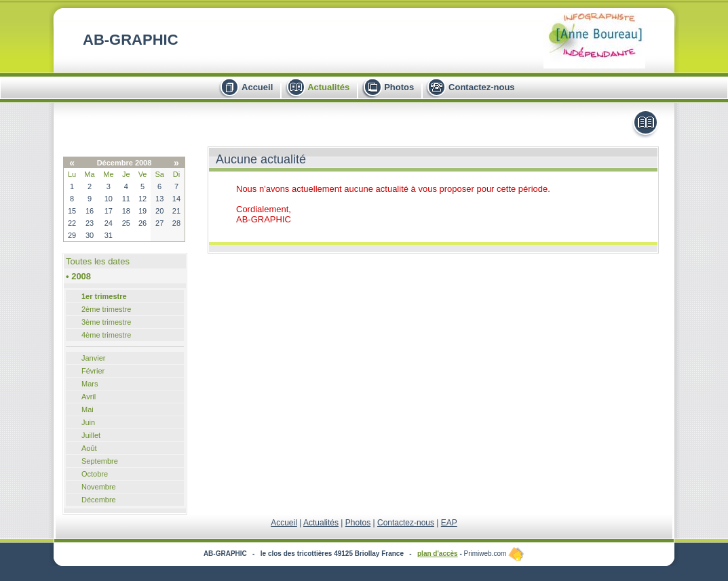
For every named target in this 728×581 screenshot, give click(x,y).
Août (89, 448)
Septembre (100, 461)
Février (93, 371)
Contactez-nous (482, 87)
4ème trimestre (106, 335)
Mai (88, 409)
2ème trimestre (106, 309)
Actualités (328, 87)
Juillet (91, 435)
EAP (449, 523)
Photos (399, 87)
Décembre (99, 500)
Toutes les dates (98, 261)
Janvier (93, 358)
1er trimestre (104, 296)
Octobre (95, 474)
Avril (89, 397)
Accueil (257, 87)
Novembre (99, 487)
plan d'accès (438, 554)
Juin (88, 422)
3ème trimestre (106, 322)
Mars (90, 384)
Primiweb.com (495, 554)
